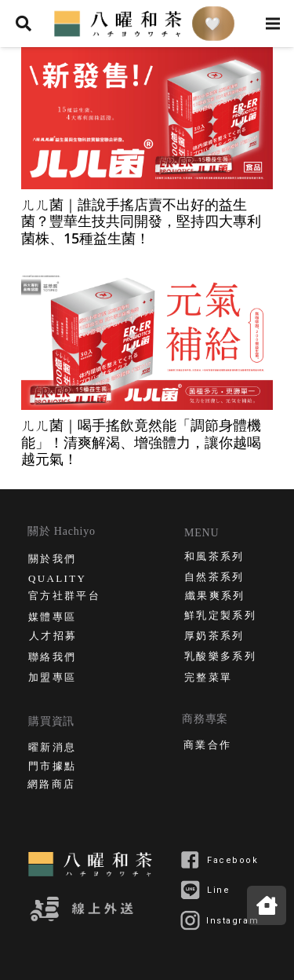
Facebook (233, 860)
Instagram (232, 921)
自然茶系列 (214, 578)
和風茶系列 (214, 558)
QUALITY (57, 579)
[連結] (120, 24)
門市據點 (52, 768)
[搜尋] (24, 24)
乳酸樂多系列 (220, 658)
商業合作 (207, 746)
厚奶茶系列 (214, 637)
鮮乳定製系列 (220, 617)
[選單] (273, 24)
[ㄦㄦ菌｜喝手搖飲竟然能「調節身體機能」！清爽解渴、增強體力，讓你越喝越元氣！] (147, 339)
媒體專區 (52, 618)
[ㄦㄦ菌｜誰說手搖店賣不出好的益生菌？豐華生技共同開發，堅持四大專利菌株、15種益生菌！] (147, 118)
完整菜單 (208, 679)
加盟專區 (52, 679)
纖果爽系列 (215, 597)
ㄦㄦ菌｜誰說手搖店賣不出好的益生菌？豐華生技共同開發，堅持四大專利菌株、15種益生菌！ (141, 221)
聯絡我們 (52, 658)
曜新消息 (52, 749)
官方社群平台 (64, 597)
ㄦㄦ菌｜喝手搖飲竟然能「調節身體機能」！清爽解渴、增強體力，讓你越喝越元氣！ (141, 442)
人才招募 (53, 637)
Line (218, 890)
